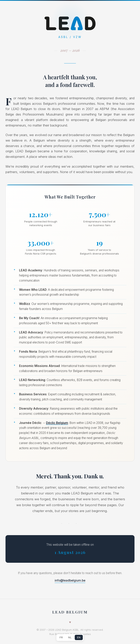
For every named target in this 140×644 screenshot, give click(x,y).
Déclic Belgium (57, 423)
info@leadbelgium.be (70, 580)
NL (70, 637)
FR (61, 637)
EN (79, 637)
